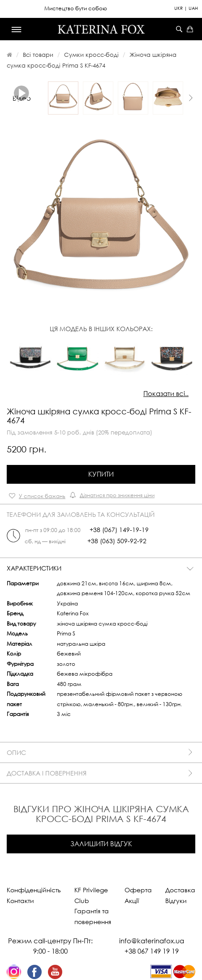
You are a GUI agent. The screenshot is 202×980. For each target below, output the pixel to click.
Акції (132, 901)
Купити (101, 474)
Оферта (138, 890)
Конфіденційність (34, 890)
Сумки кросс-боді (91, 55)
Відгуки (176, 901)
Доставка (180, 890)
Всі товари (38, 55)
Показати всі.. (166, 393)
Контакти (20, 901)
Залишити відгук (101, 844)
